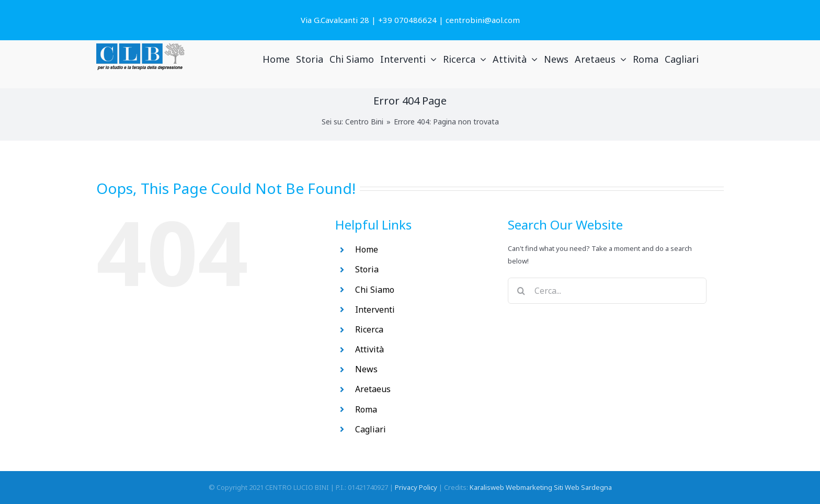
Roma (366, 409)
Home (367, 249)
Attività (369, 349)
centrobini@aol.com (483, 20)
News (366, 369)
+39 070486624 (407, 20)
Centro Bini (364, 122)
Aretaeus (373, 389)
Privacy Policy (416, 487)
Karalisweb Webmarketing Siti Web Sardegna (541, 487)
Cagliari (371, 429)
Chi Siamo (375, 290)
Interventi (375, 310)
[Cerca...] (607, 291)
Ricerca (369, 329)
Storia (367, 269)
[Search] (521, 291)
